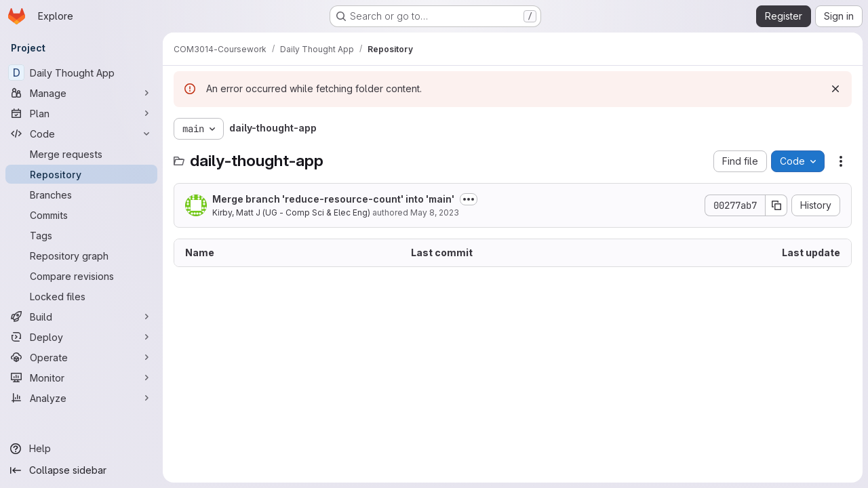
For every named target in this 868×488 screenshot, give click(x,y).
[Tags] (81, 235)
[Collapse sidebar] (81, 470)
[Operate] (81, 357)
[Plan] (81, 113)
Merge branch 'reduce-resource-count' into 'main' (333, 199)
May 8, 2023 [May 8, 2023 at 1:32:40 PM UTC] (435, 212)
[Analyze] (81, 398)
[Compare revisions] (81, 276)
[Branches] (81, 195)
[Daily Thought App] (81, 73)
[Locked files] (81, 296)
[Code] (81, 134)
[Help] (81, 449)
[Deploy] (81, 337)
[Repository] (81, 174)
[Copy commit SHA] (776, 205)
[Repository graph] (81, 256)
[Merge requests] (81, 154)
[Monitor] (81, 378)
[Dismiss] (835, 89)
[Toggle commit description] (469, 199)
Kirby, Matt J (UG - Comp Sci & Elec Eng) (291, 212)
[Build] (81, 317)
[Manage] (81, 93)
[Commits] (81, 215)
